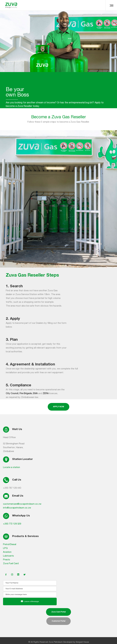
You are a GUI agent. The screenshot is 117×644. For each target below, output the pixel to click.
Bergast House (82, 642)
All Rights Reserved (39, 642)
